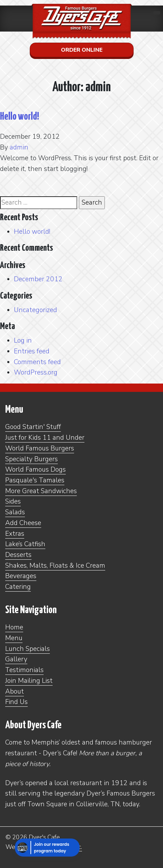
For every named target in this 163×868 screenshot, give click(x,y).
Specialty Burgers (31, 459)
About (15, 691)
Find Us (16, 702)
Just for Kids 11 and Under (45, 438)
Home (14, 627)
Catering (18, 587)
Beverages (21, 576)
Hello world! (20, 117)
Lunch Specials (28, 649)
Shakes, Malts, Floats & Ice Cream (55, 566)
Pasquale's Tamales (35, 480)
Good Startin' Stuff (33, 427)
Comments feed (37, 362)
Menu (14, 638)
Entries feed (32, 351)
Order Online (82, 50)
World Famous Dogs (35, 470)
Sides (13, 501)
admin (19, 147)
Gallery (16, 659)
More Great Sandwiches (41, 491)
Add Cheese (23, 523)
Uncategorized (35, 310)
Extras (15, 534)
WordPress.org (36, 372)
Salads (15, 512)
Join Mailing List (29, 681)
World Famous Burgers (40, 448)
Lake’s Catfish (25, 544)
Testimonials (24, 670)
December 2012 (38, 279)
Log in (23, 341)
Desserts (18, 555)
